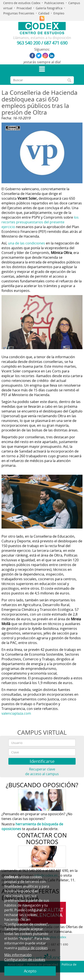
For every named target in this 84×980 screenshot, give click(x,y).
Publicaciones (54, 3)
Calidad (44, 13)
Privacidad (24, 8)
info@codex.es (46, 875)
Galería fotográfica (49, 8)
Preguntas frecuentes (19, 13)
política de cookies (55, 948)
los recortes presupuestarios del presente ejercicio (40, 222)
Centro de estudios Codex (22, 3)
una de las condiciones (26, 243)
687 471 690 (56, 43)
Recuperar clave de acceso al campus (42, 772)
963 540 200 (29, 43)
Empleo (59, 13)
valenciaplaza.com (16, 713)
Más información (18, 955)
